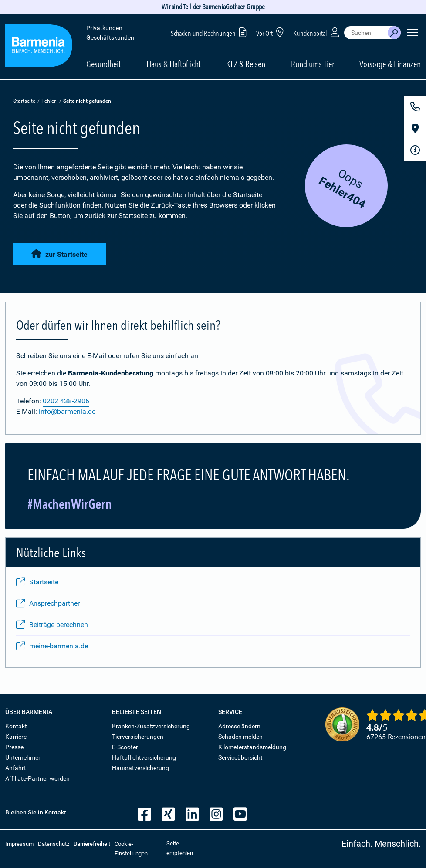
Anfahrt (16, 768)
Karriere (16, 737)
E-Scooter (125, 747)
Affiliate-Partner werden (37, 778)
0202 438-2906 (66, 401)
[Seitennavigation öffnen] (412, 33)
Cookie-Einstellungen (131, 849)
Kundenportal (317, 32)
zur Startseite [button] (59, 254)
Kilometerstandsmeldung (252, 747)
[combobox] (366, 33)
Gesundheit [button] (103, 64)
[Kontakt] (415, 107)
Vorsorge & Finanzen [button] (390, 64)
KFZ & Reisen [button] (246, 64)
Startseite (24, 101)
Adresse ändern (239, 726)
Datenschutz (54, 844)
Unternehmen (24, 757)
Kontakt (16, 726)
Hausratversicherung (140, 768)
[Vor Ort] (415, 128)
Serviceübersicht (240, 757)
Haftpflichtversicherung (144, 757)
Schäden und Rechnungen (210, 32)
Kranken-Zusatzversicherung (151, 726)
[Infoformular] (415, 150)
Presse (14, 747)
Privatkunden (104, 28)
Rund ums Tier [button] (313, 64)
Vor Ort (271, 32)
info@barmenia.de (67, 411)
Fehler (49, 101)
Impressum (19, 844)
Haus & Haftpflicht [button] (174, 64)
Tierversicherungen (138, 737)
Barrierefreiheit (92, 844)
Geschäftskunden (110, 37)
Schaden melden (240, 737)
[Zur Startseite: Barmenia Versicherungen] (39, 47)
